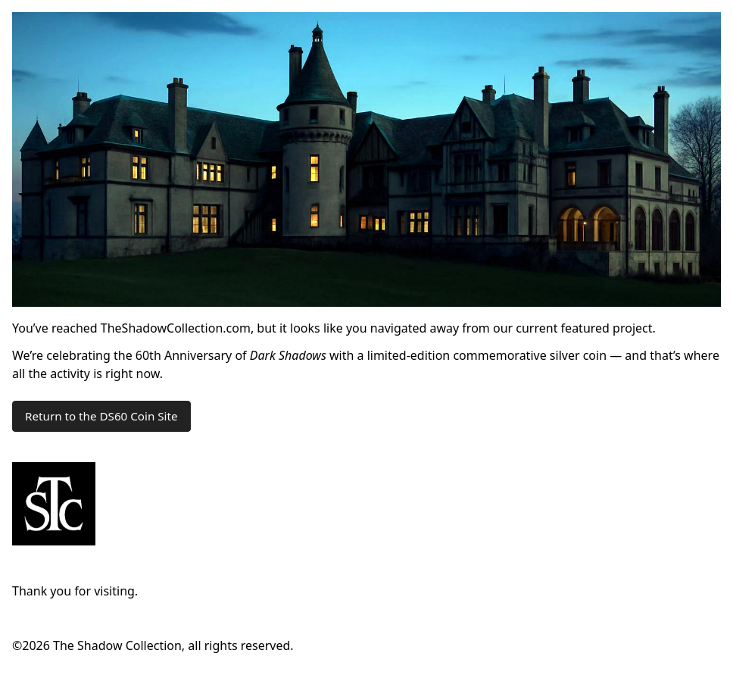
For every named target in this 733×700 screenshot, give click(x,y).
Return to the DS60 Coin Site (101, 416)
